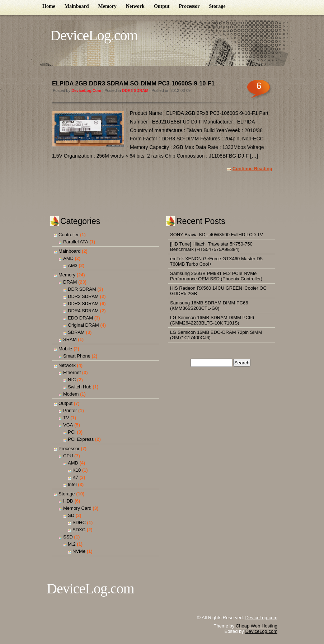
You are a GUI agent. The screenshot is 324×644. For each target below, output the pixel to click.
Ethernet (72, 372)
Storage (217, 6)
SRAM (70, 339)
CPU (68, 456)
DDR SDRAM (82, 289)
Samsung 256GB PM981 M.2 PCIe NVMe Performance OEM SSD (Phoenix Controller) (216, 276)
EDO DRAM (80, 318)
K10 (77, 470)
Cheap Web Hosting (257, 626)
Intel (72, 484)
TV (66, 418)
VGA (68, 425)
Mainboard (77, 6)
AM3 (73, 265)
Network (135, 6)
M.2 (72, 544)
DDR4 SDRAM (83, 311)
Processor (189, 6)
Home (49, 6)
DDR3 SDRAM (135, 90)
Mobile (65, 349)
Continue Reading (252, 169)
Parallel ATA (76, 242)
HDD (68, 501)
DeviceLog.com (94, 35)
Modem (71, 394)
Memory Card (77, 508)
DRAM (70, 282)
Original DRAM (83, 325)
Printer (70, 410)
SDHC (79, 522)
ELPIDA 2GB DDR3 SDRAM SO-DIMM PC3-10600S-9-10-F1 (133, 83)
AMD (68, 258)
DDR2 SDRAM (83, 296)
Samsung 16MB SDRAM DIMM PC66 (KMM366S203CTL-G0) (209, 305)
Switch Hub (80, 387)
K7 (75, 477)
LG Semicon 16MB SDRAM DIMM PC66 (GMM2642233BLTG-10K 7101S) (212, 320)
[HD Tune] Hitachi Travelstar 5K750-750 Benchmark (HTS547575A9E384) (211, 247)
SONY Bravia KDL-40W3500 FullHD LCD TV (217, 235)
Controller (69, 235)
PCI (72, 432)
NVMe (79, 551)
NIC (72, 380)
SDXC (79, 530)
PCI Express (81, 439)
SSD (68, 537)
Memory (107, 6)
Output (162, 6)
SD (71, 515)
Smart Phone (77, 356)
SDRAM (76, 332)
